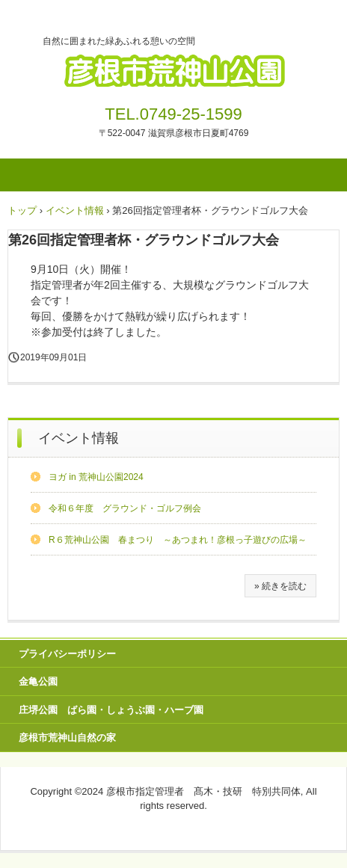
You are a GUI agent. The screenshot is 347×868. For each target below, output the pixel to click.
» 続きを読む (280, 586)
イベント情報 (75, 210)
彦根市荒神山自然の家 (67, 738)
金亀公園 (38, 681)
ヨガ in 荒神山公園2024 (96, 477)
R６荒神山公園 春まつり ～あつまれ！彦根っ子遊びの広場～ (178, 540)
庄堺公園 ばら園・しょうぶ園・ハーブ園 (111, 710)
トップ (22, 210)
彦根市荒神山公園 (173, 66)
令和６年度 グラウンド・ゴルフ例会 (125, 508)
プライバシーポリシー (67, 654)
